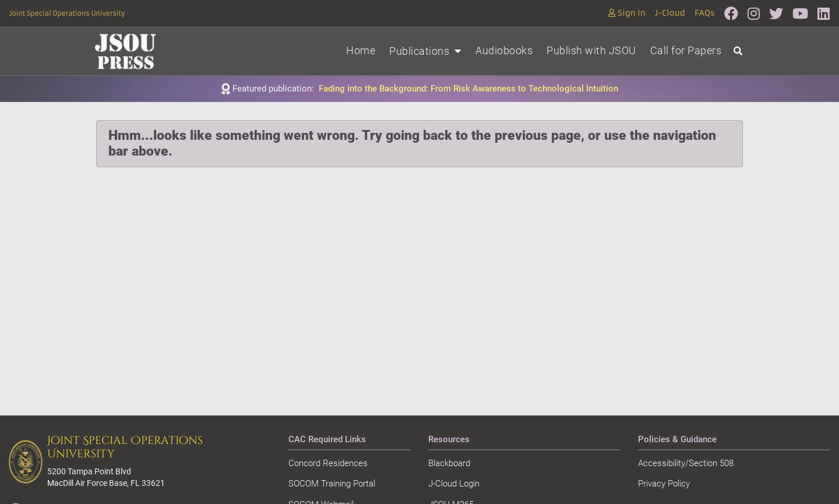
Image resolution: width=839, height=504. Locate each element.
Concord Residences (328, 463)
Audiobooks (504, 50)
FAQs (705, 13)
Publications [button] (425, 51)
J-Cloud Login (454, 484)
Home (361, 50)
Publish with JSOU (591, 50)
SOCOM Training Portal (332, 484)
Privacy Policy (664, 484)
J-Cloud (670, 13)
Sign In (627, 13)
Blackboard (449, 463)
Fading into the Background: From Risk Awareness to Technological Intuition (468, 89)
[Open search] (738, 52)
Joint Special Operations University (67, 13)
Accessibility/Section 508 (686, 463)
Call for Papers (686, 50)
